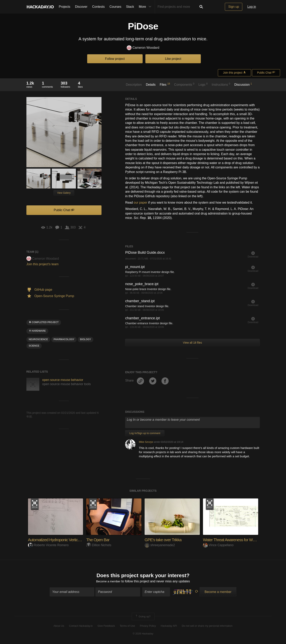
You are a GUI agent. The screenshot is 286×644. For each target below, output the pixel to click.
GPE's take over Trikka (165, 540)
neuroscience (38, 339)
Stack (130, 7)
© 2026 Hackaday (143, 634)
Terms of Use (127, 627)
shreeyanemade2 (160, 545)
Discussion (243, 84)
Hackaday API (169, 627)
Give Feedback (106, 627)
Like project (173, 59)
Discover (81, 7)
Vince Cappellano (218, 545)
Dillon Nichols (99, 545)
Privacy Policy (148, 627)
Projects (65, 7)
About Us (59, 627)
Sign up (234, 7)
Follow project (115, 59)
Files (165, 84)
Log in (252, 7)
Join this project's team (43, 264)
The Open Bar (99, 540)
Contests (98, 7)
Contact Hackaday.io (81, 627)
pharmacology (64, 339)
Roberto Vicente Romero (48, 545)
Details (151, 85)
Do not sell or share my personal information (207, 627)
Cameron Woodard (143, 48)
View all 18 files (192, 343)
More (146, 7)
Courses (115, 7)
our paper (141, 203)
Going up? (143, 617)
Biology (86, 339)
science (34, 346)
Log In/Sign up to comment (145, 433)
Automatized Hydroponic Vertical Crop (61, 540)
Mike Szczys (146, 442)
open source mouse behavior (63, 380)
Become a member (108, 582)
